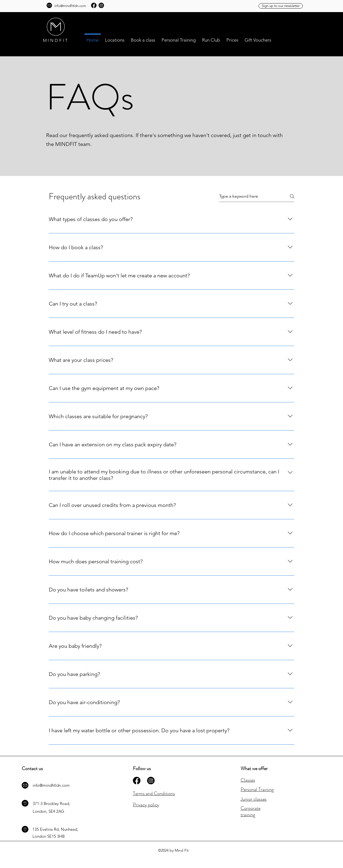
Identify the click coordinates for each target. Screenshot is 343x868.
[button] (115, 38)
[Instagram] (101, 5)
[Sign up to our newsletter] (281, 6)
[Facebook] (94, 5)
